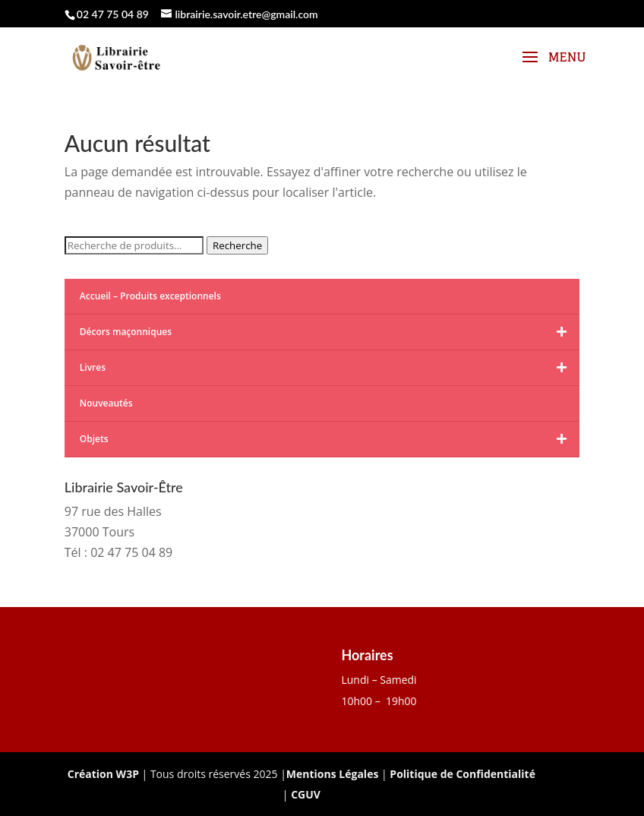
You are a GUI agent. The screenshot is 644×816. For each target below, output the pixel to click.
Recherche (237, 245)
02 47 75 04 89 (113, 14)
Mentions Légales (333, 774)
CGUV (306, 794)
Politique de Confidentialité (462, 774)
